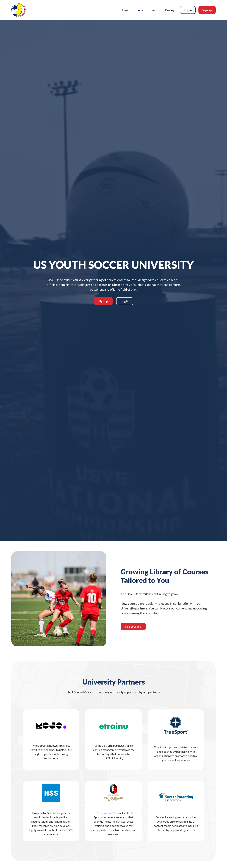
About (126, 10)
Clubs (139, 10)
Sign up (207, 10)
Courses (154, 10)
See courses (133, 627)
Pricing (170, 10)
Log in (188, 10)
